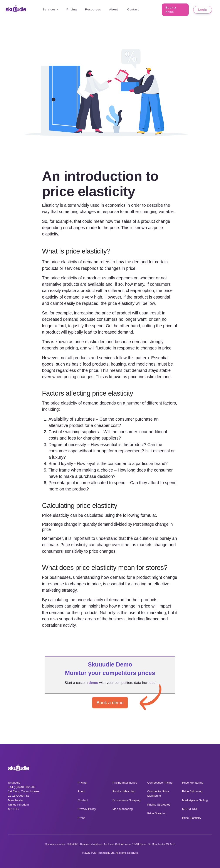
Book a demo (175, 10)
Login (203, 9)
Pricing (71, 9)
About (112, 9)
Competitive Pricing (160, 783)
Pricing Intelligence (125, 783)
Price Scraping (157, 813)
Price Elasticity (192, 818)
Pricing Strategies (159, 805)
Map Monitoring (123, 809)
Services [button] (48, 9)
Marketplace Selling (195, 800)
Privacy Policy (87, 809)
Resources (92, 9)
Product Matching (124, 791)
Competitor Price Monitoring (158, 793)
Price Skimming (192, 791)
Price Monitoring (193, 783)
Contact (132, 9)
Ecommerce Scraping (127, 800)
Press (81, 818)
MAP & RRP (190, 809)
